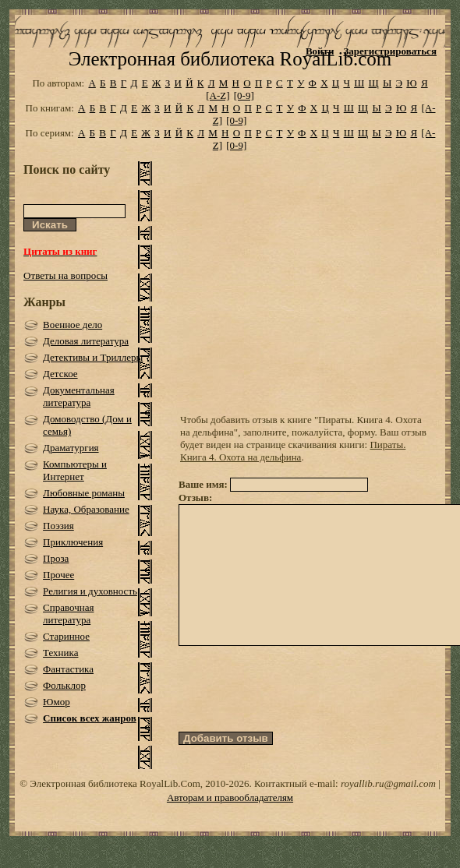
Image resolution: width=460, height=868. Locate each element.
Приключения (73, 542)
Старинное (66, 636)
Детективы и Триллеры (93, 357)
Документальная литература (79, 396)
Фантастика (68, 669)
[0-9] (244, 95)
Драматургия (71, 448)
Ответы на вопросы (65, 275)
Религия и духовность (90, 591)
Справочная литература (68, 614)
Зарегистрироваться (389, 51)
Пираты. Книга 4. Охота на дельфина (293, 451)
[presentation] (297, 717)
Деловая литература (86, 341)
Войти (320, 51)
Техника (60, 653)
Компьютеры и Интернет (75, 470)
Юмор (57, 702)
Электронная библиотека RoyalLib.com (230, 59)
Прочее (58, 575)
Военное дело (73, 325)
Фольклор (64, 685)
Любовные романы (84, 493)
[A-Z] (218, 95)
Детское (60, 374)
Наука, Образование (86, 509)
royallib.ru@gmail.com (388, 787)
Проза (56, 558)
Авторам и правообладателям (230, 801)
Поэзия (58, 526)
